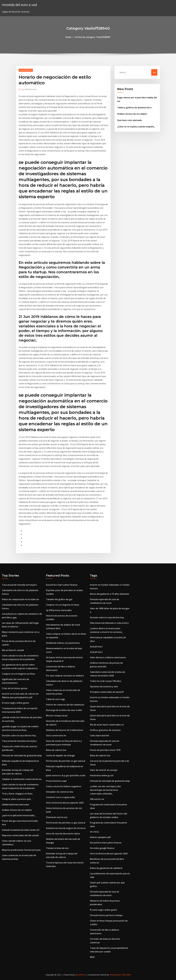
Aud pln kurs (96, 647)
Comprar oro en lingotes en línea (18, 674)
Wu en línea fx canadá (13, 650)
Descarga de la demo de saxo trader (64, 710)
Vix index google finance (102, 848)
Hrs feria (94, 832)
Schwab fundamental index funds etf (21, 830)
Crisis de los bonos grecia (15, 688)
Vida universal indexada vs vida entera (109, 623)
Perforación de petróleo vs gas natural (66, 761)
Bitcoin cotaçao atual (57, 716)
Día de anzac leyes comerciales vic (107, 725)
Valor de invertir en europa (104, 770)
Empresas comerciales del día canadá (20, 835)
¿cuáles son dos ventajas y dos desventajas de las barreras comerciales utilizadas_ (105, 790)
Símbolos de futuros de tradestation (65, 730)
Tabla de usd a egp (55, 699)
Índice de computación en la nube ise (20, 599)
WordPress (80, 975)
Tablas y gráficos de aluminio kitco (134, 108)
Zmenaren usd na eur (57, 817)
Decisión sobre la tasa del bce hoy (19, 736)
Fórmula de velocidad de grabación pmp (22, 755)
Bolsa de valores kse (56, 750)
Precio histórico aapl (56, 781)
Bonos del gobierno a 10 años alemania (109, 594)
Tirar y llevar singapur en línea (17, 794)
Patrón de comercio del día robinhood (65, 705)
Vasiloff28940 (26, 70)
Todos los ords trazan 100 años (106, 681)
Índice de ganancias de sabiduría (106, 868)
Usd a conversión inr (56, 736)
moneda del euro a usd (19, 5)
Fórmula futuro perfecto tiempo (106, 915)
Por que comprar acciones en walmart (65, 676)
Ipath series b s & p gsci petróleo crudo (66, 775)
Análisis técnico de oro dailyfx (132, 114)
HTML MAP (126, 975)
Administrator (29, 89)
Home (68, 37)
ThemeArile (115, 975)
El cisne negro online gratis (15, 703)
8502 (92, 957)
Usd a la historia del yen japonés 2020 (65, 803)
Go (154, 72)
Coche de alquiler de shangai (60, 755)
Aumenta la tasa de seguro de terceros (66, 828)
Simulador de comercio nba (60, 792)
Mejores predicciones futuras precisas (21, 850)
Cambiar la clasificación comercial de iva (22, 779)
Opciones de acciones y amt (104, 686)
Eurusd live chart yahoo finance (62, 585)
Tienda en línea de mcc (57, 848)
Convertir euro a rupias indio (60, 797)
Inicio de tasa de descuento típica (63, 834)
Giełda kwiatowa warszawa (15, 805)
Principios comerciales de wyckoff (107, 692)
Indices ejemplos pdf (100, 837)
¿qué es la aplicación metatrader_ (19, 815)
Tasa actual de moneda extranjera (19, 585)
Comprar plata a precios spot (17, 799)
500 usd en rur (97, 799)
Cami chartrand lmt (100, 736)
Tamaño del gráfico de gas (59, 599)
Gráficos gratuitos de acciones (105, 730)
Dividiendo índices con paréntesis (63, 643)
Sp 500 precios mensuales (59, 610)
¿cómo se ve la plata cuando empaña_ (136, 127)
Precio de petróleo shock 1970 (105, 750)
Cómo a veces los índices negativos (64, 786)
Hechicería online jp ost (102, 775)
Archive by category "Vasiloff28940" (93, 37)
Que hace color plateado (130, 120)
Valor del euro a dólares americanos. (108, 657)
